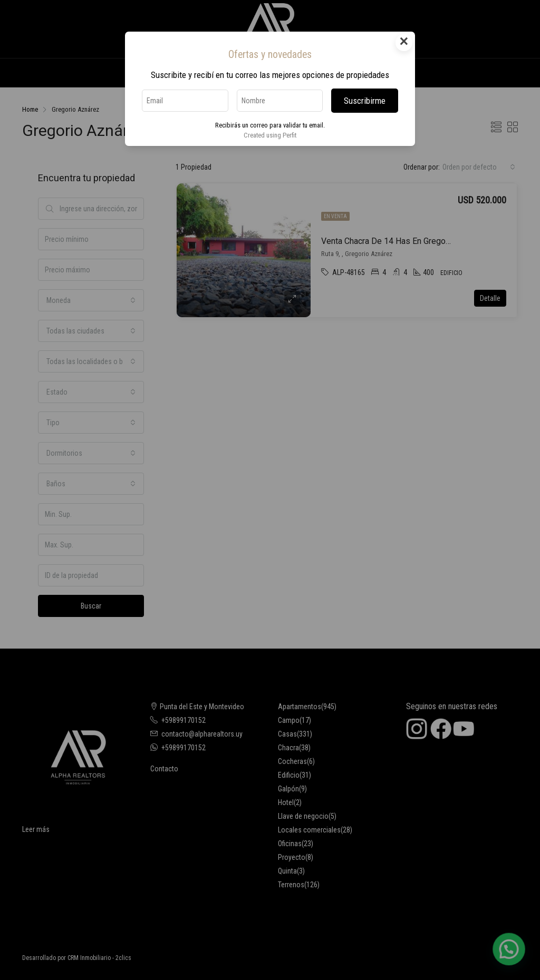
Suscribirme (365, 101)
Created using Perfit (270, 135)
